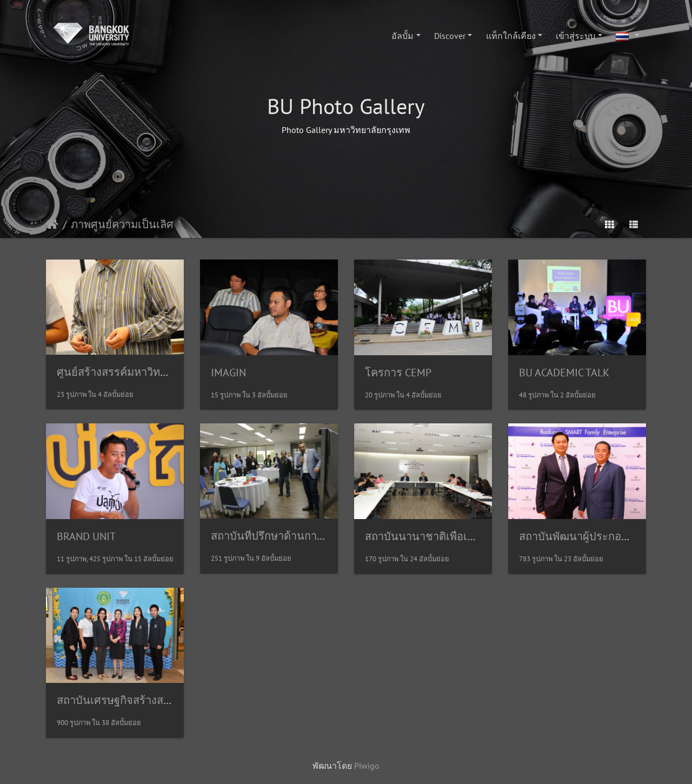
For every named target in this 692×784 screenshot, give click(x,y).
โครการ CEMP (398, 373)
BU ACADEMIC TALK (564, 373)
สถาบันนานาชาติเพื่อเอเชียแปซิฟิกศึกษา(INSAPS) (480, 536)
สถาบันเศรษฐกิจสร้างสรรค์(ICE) (130, 700)
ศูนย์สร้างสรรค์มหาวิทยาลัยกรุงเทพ (139, 372)
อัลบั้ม (402, 36)
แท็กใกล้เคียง (511, 36)
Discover (450, 36)
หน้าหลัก (52, 224)
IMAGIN (228, 373)
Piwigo (367, 766)
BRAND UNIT (86, 536)
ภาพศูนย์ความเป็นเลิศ (122, 224)
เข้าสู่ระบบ (575, 36)
